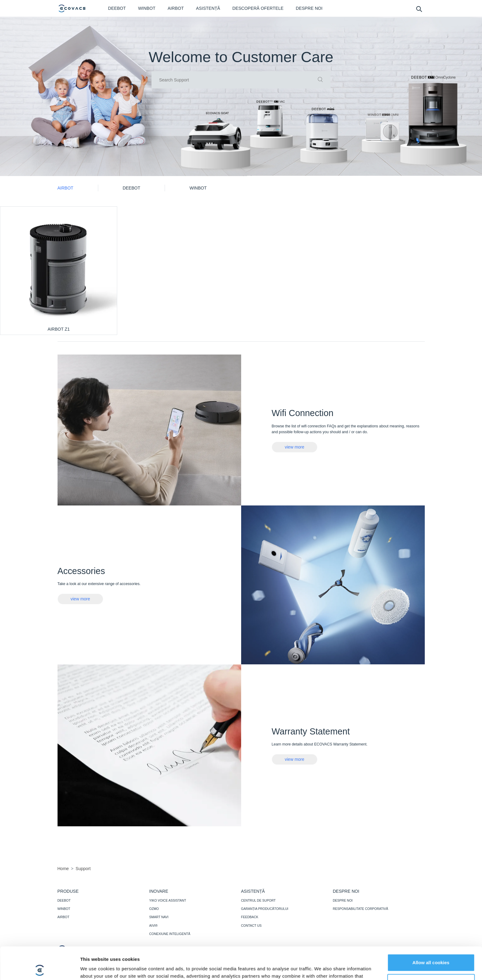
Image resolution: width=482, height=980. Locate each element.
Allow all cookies (431, 930)
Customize (431, 950)
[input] (241, 80)
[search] (419, 9)
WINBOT (64, 909)
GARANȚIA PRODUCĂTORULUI (265, 909)
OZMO (154, 909)
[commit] (320, 80)
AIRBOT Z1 (59, 329)
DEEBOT (64, 900)
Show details (94, 968)
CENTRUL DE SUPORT (258, 900)
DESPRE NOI (343, 900)
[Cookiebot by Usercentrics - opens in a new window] (40, 968)
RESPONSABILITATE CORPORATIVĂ (361, 909)
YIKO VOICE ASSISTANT (168, 900)
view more (295, 447)
